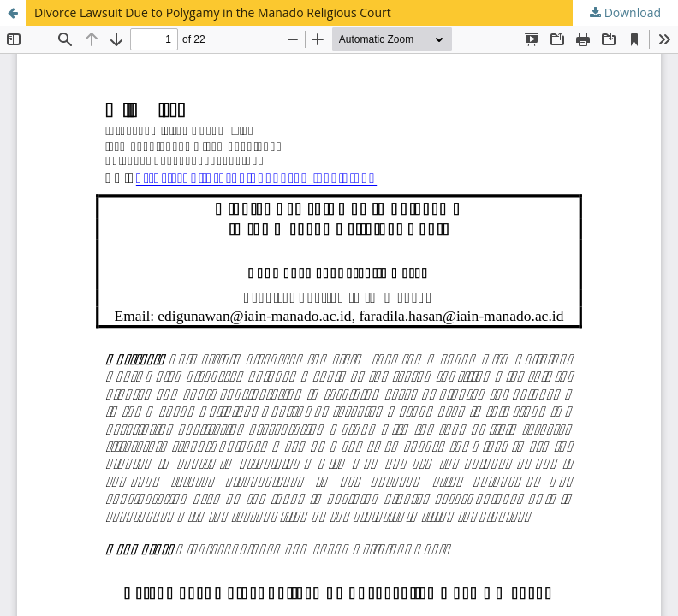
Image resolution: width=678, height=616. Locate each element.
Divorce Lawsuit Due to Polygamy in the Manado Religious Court (213, 12)
